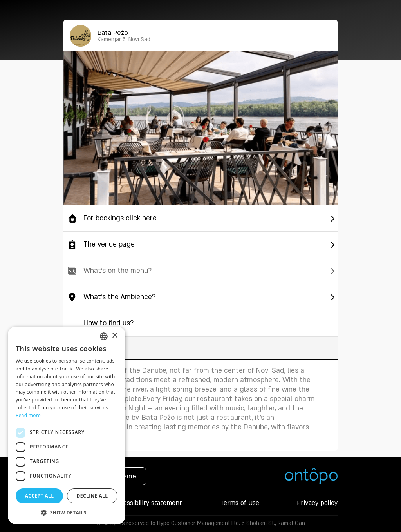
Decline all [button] (92, 496)
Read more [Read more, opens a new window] (28, 415)
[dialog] (67, 425)
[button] (67, 512)
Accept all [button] (40, 496)
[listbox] (104, 336)
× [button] (115, 336)
